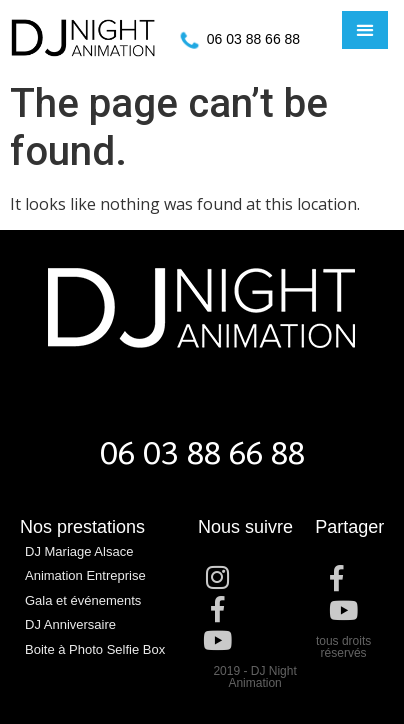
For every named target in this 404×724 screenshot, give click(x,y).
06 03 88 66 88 (253, 39)
